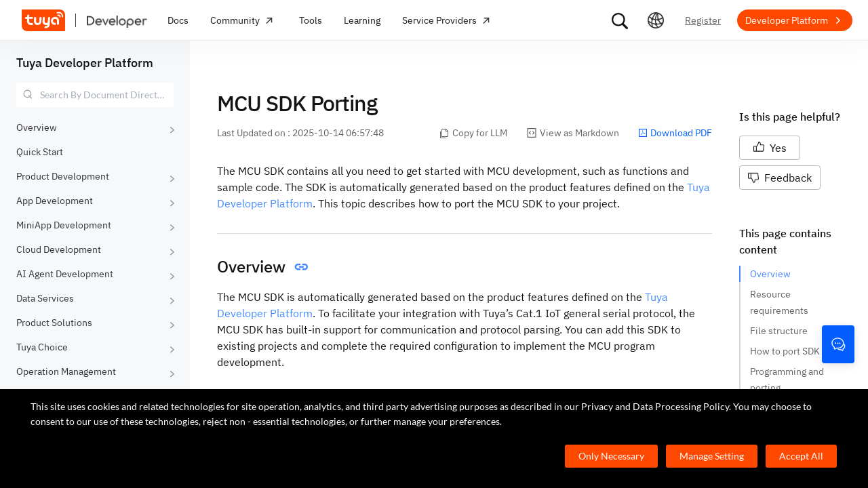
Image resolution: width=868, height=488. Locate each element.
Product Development (63, 176)
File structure (779, 331)
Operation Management (66, 371)
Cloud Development (59, 249)
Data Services (45, 298)
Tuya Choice (42, 347)
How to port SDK (785, 351)
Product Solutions (54, 323)
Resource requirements (779, 302)
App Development (55, 201)
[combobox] (95, 95)
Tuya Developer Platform (85, 63)
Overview (37, 127)
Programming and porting (788, 380)
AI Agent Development (65, 274)
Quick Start (40, 152)
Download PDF (675, 133)
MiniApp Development (64, 225)
